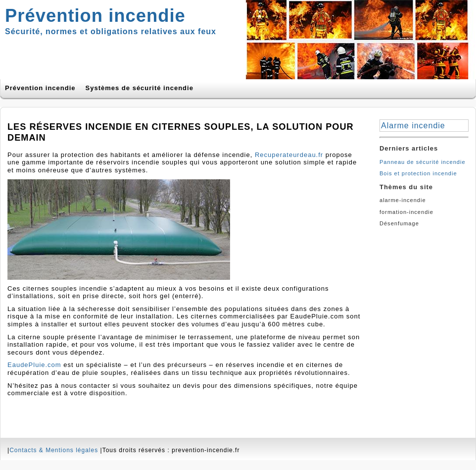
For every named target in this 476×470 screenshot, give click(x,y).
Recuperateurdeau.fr (289, 155)
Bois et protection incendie (418, 173)
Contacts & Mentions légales (54, 450)
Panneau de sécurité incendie (423, 162)
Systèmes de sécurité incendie (140, 88)
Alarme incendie (413, 126)
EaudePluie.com (34, 365)
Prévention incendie (40, 88)
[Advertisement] (424, 264)
